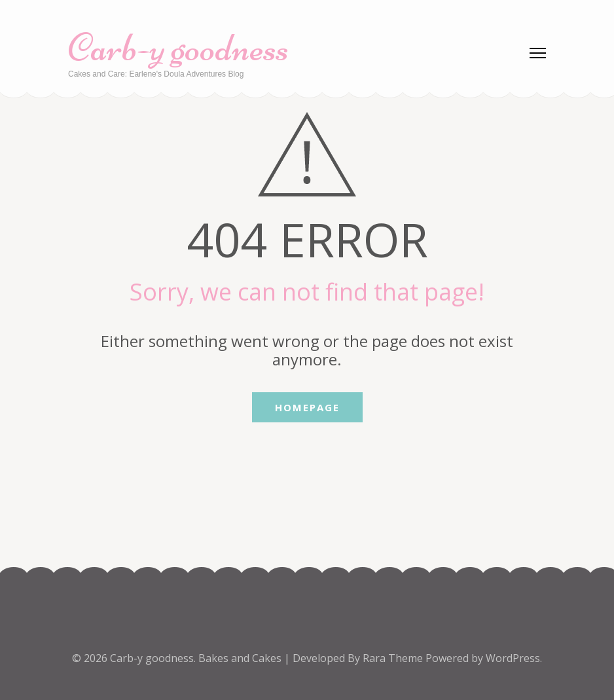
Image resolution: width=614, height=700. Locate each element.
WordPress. (514, 658)
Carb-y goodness (178, 47)
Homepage (307, 407)
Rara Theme (394, 658)
